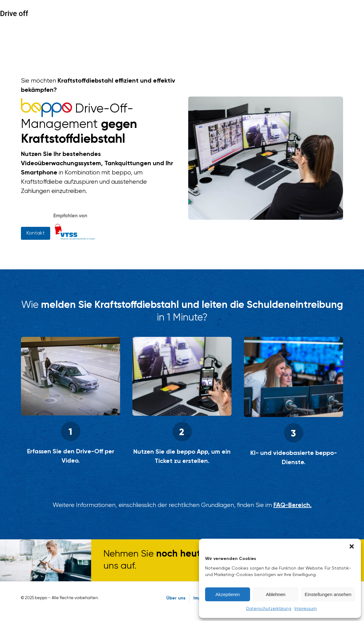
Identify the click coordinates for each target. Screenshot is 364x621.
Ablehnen (275, 594)
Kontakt (36, 233)
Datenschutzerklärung (269, 609)
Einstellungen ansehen (328, 594)
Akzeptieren (227, 594)
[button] (352, 546)
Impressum (306, 609)
